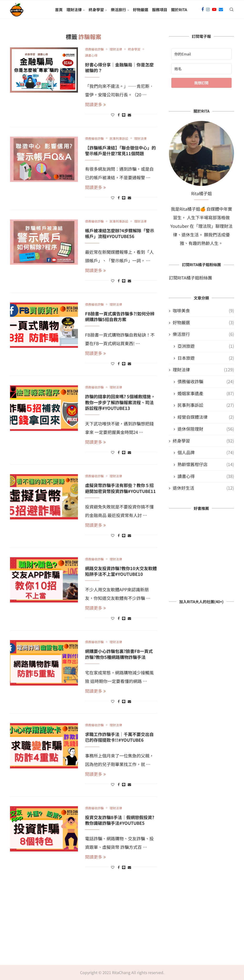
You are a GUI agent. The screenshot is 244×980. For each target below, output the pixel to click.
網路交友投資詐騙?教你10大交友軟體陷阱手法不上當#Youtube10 (121, 571)
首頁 (59, 10)
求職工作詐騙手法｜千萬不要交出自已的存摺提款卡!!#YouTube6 (119, 737)
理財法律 (74, 10)
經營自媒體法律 (206, 417)
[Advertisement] (122, 920)
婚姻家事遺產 (206, 393)
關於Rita (179, 10)
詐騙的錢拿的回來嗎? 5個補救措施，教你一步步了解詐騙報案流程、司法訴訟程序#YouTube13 (120, 402)
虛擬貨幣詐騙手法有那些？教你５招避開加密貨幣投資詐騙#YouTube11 (120, 488)
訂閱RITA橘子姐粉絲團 (191, 278)
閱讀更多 (95, 104)
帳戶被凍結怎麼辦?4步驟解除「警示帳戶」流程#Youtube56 (120, 233)
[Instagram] (208, 10)
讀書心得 (206, 476)
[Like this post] (113, 115)
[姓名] (201, 69)
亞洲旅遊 (206, 346)
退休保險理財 (206, 429)
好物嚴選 (141, 10)
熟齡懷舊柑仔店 (206, 464)
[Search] (232, 10)
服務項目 (160, 10)
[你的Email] (201, 54)
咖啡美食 (203, 311)
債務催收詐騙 (206, 381)
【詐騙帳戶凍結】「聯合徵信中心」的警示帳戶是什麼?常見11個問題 (120, 150)
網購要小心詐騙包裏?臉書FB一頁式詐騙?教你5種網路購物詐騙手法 (119, 654)
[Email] (221, 10)
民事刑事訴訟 (206, 405)
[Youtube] (214, 10)
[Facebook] (203, 10)
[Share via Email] (129, 115)
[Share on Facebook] (119, 115)
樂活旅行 (118, 10)
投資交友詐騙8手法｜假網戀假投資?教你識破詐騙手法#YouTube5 (120, 820)
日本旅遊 (206, 358)
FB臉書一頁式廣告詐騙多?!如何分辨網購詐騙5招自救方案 (120, 316)
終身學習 (96, 10)
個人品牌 (206, 452)
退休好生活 (203, 488)
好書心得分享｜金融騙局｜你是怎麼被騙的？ (119, 67)
